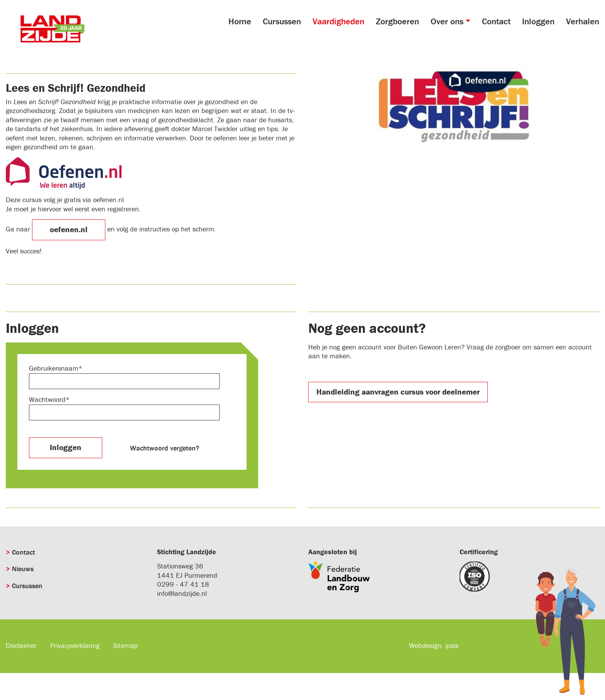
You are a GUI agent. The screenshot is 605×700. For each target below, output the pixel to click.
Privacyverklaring (75, 645)
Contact (496, 21)
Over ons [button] (447, 21)
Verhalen (583, 21)
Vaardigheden (338, 21)
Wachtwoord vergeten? (165, 448)
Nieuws (23, 569)
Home (240, 21)
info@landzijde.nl (182, 593)
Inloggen (538, 21)
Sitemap (125, 645)
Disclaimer (21, 645)
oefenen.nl (69, 229)
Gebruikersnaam (54, 368)
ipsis (452, 645)
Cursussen (282, 21)
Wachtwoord (47, 399)
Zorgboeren (397, 21)
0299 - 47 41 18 (183, 584)
